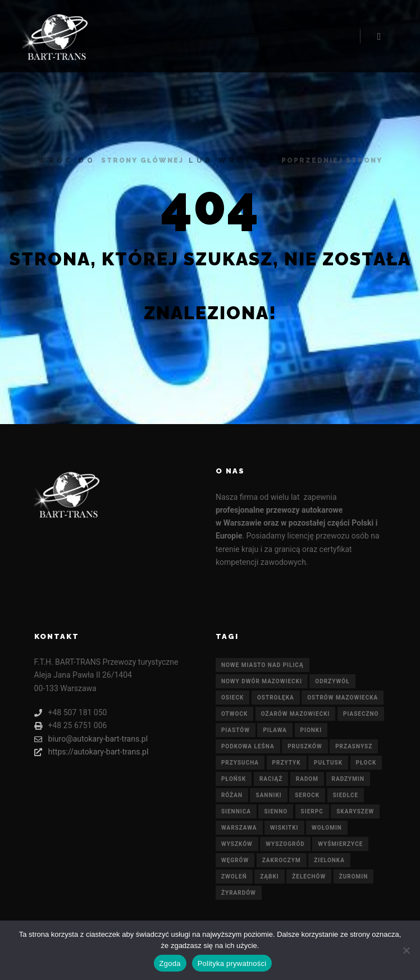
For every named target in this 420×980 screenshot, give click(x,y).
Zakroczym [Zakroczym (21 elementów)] (282, 860)
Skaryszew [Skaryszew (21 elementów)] (355, 811)
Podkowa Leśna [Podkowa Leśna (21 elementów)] (248, 746)
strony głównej (142, 160)
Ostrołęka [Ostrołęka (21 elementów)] (276, 698)
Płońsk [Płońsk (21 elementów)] (234, 779)
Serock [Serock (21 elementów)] (307, 795)
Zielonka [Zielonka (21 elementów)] (329, 860)
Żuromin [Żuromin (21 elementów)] (354, 877)
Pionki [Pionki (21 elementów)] (311, 730)
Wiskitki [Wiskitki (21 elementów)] (284, 828)
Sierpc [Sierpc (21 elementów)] (312, 811)
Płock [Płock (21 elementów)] (366, 763)
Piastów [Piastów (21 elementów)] (236, 730)
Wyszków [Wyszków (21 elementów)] (237, 844)
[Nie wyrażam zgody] (406, 950)
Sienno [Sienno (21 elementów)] (276, 811)
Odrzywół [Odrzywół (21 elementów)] (332, 681)
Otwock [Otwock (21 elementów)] (234, 714)
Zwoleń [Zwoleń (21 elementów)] (234, 877)
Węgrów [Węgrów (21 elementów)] (235, 860)
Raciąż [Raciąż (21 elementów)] (271, 779)
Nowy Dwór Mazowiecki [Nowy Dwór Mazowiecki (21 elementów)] (262, 681)
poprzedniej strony (332, 160)
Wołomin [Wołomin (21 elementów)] (327, 828)
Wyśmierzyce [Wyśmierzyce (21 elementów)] (340, 844)
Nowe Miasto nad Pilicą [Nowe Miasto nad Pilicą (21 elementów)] (262, 665)
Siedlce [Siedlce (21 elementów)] (346, 795)
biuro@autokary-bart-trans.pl (91, 739)
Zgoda (170, 963)
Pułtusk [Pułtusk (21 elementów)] (328, 763)
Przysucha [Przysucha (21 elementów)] (240, 763)
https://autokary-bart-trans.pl (92, 752)
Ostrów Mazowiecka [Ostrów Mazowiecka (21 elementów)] (343, 698)
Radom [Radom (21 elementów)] (307, 779)
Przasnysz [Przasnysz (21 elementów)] (354, 746)
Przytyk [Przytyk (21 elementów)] (287, 763)
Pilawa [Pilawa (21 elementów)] (275, 730)
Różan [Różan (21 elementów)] (232, 795)
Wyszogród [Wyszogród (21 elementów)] (285, 844)
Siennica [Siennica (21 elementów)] (236, 811)
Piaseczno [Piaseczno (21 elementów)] (361, 714)
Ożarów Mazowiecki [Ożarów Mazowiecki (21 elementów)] (296, 714)
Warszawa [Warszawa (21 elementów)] (239, 828)
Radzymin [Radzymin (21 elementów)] (348, 779)
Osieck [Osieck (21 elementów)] (233, 698)
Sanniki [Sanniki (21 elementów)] (268, 795)
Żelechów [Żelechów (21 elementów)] (309, 877)
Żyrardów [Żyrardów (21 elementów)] (239, 893)
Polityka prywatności (232, 963)
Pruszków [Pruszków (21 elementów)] (305, 746)
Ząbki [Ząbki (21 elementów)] (270, 877)
